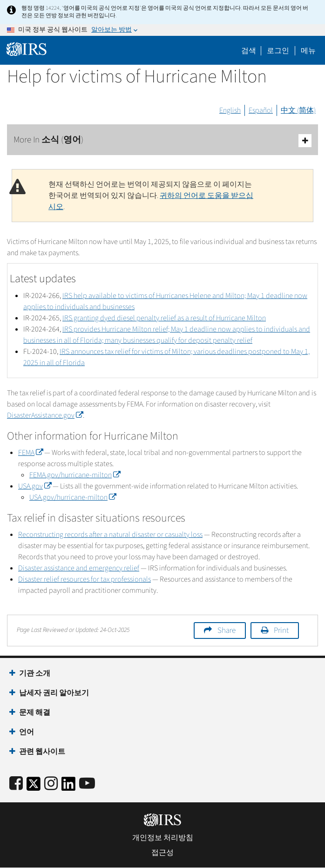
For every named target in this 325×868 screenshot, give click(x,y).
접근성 (162, 853)
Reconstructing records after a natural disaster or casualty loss (110, 535)
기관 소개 (35, 673)
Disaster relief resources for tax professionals (85, 579)
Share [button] (227, 631)
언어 (27, 732)
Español (261, 110)
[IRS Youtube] (87, 784)
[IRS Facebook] (16, 784)
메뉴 (308, 51)
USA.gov (35, 486)
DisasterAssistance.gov (45, 415)
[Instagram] (51, 784)
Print (281, 631)
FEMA (30, 453)
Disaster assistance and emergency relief (79, 568)
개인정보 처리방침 (163, 838)
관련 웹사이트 (42, 752)
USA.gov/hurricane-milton (73, 497)
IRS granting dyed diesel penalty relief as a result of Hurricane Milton (164, 318)
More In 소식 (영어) (162, 140)
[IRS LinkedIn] (68, 787)
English (230, 110)
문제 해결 (35, 712)
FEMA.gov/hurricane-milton (75, 475)
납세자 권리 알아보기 (54, 693)
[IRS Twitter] (34, 787)
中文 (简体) (298, 110)
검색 (249, 51)
